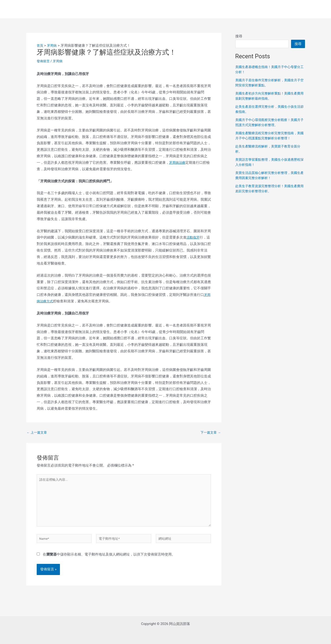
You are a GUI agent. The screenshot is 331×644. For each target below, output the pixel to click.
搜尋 (239, 36)
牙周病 (59, 61)
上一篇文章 (38, 433)
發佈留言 (44, 61)
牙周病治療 (178, 163)
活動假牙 (193, 237)
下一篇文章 (210, 433)
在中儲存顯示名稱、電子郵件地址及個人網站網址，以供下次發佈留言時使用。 (109, 560)
